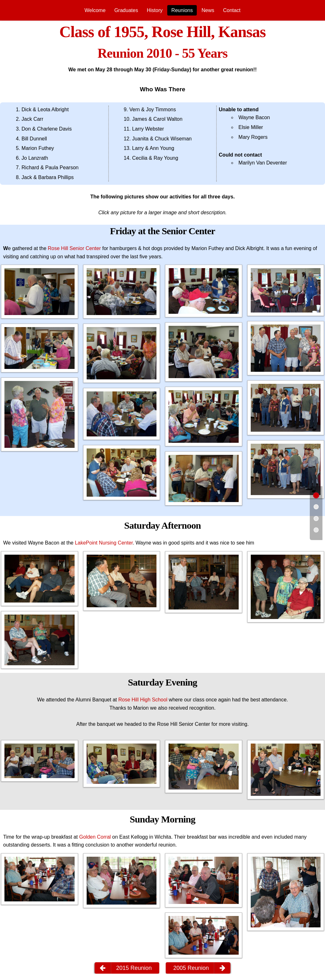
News (208, 10)
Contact (232, 10)
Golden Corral (95, 837)
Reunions (182, 10)
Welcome (95, 10)
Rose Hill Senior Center (74, 248)
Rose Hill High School (143, 700)
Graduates (126, 10)
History (155, 10)
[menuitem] (95, 10)
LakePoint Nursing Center (104, 543)
